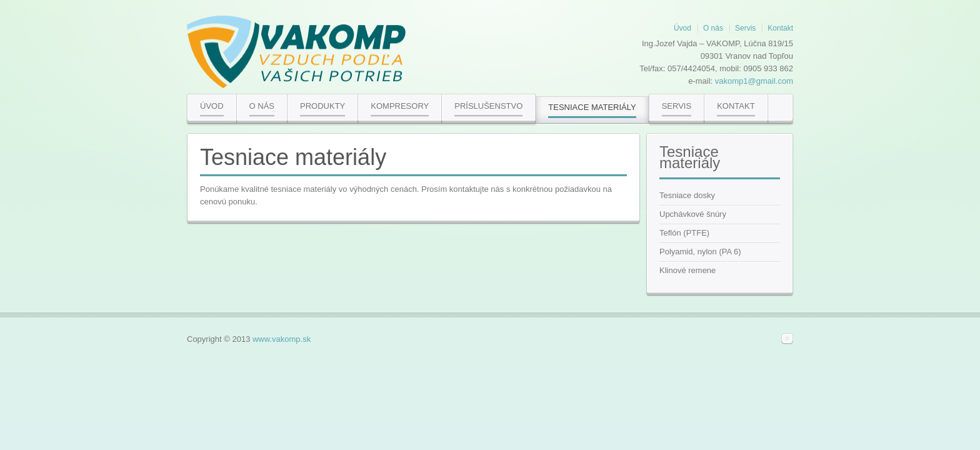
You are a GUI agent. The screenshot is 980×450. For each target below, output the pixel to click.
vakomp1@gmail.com (754, 81)
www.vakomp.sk (282, 339)
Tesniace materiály (293, 157)
